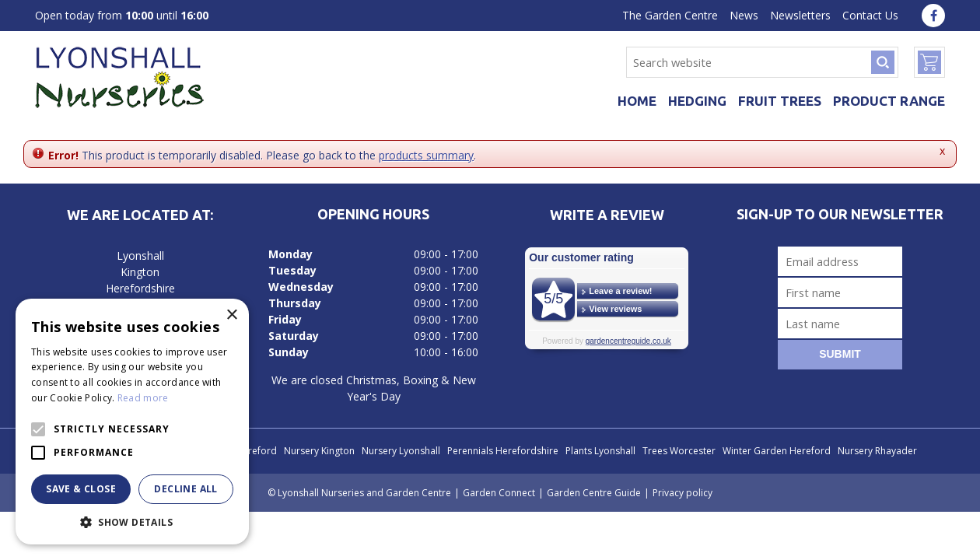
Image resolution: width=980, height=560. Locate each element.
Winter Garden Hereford (777, 451)
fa (933, 16)
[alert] (132, 422)
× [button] (231, 315)
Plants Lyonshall (600, 451)
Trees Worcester (679, 451)
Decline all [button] (185, 489)
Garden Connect (499, 493)
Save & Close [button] (81, 489)
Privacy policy (682, 493)
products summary (426, 155)
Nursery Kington (319, 451)
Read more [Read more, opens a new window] (143, 398)
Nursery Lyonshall (401, 451)
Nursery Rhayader (877, 451)
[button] (132, 521)
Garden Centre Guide (594, 493)
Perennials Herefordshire (503, 451)
